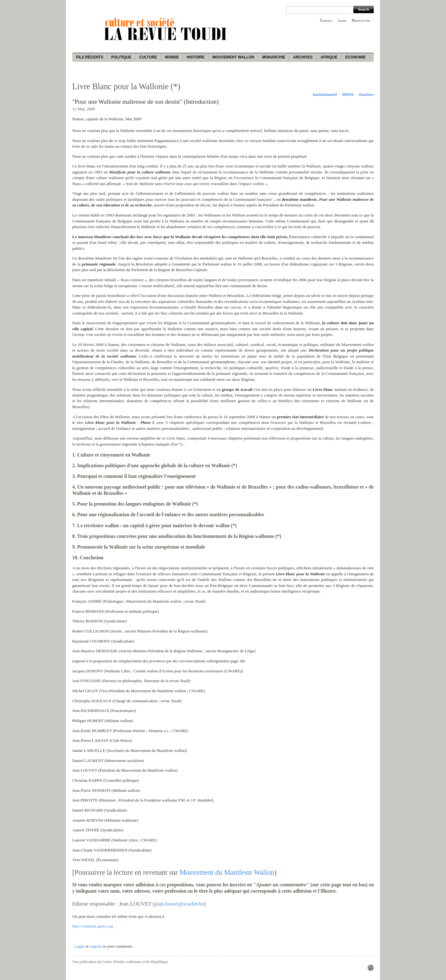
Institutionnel (325, 94)
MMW (348, 94)
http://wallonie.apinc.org (92, 926)
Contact (326, 20)
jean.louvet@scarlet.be (179, 904)
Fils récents (90, 57)
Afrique (329, 57)
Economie (355, 57)
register (96, 946)
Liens (342, 20)
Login (79, 946)
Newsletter (361, 20)
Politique (121, 57)
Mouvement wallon (233, 57)
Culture (148, 57)
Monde (172, 57)
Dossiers (366, 94)
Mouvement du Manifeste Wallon (227, 872)
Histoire (195, 57)
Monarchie (274, 57)
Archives (303, 57)
